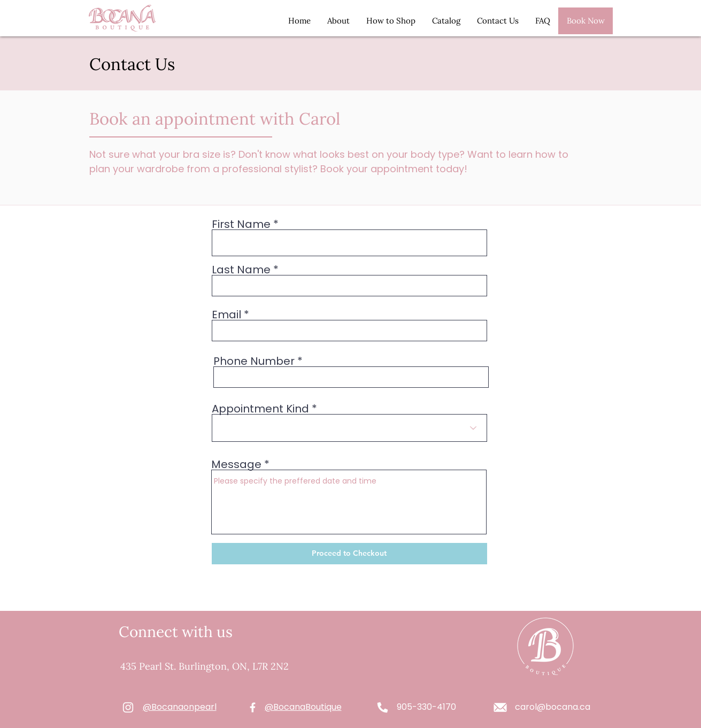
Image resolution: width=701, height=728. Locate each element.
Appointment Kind (260, 409)
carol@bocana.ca (553, 707)
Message (236, 464)
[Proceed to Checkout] (349, 554)
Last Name (241, 270)
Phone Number (254, 361)
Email (226, 315)
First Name (241, 224)
